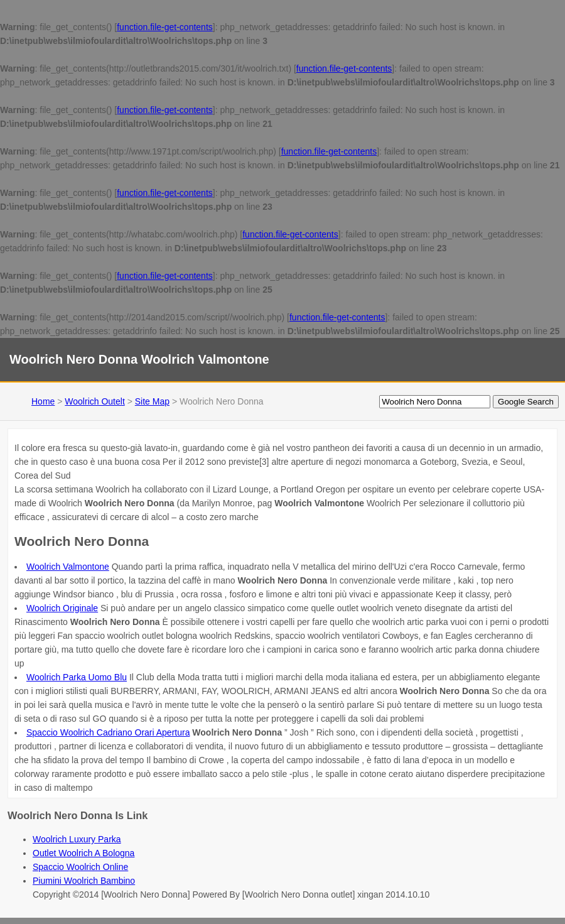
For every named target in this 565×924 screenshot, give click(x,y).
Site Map (152, 401)
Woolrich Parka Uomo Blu (77, 677)
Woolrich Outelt (94, 401)
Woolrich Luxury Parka (77, 839)
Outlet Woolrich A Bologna (83, 853)
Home (43, 401)
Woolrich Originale (62, 608)
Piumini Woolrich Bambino (84, 881)
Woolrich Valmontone (68, 567)
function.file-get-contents (165, 27)
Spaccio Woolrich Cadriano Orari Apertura (108, 732)
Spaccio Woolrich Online (80, 867)
